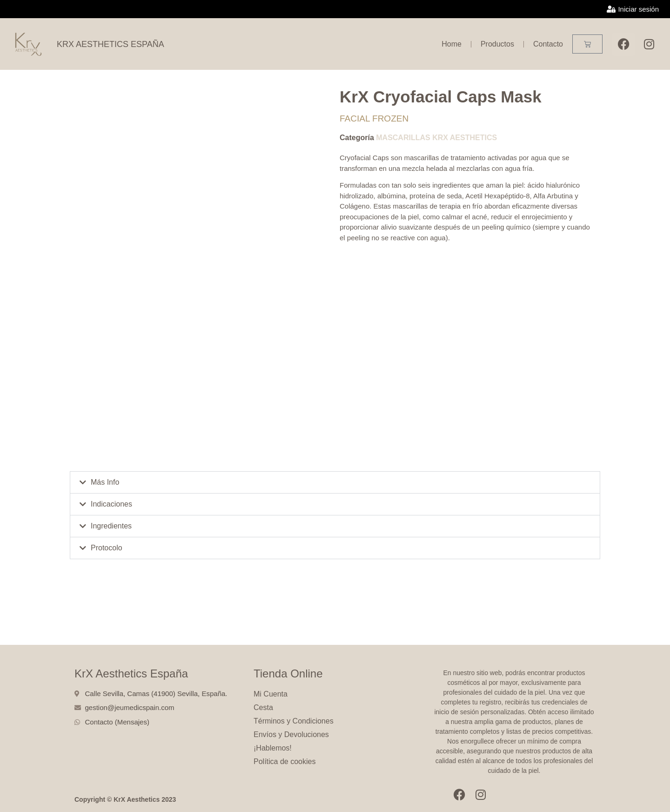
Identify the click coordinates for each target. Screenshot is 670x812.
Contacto (548, 44)
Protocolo (107, 548)
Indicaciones (111, 504)
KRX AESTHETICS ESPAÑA (111, 44)
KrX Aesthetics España (131, 673)
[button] (335, 482)
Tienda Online (288, 673)
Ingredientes (111, 526)
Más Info (105, 482)
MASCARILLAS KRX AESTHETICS (436, 138)
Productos (497, 44)
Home (452, 44)
